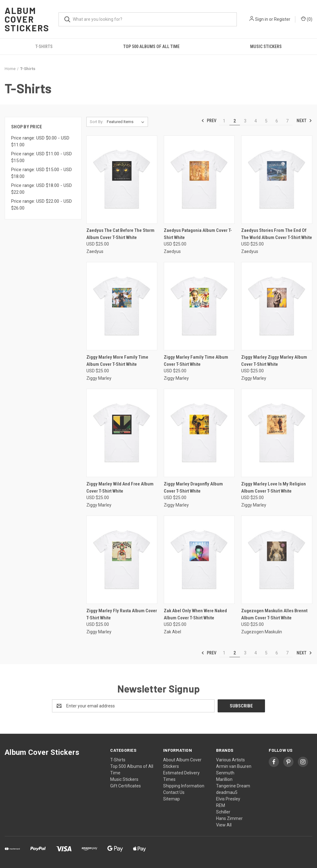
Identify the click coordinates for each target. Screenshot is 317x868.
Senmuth (225, 773)
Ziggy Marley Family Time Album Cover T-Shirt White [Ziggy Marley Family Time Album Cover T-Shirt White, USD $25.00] (196, 361)
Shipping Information (184, 786)
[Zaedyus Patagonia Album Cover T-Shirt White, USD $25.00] (199, 180)
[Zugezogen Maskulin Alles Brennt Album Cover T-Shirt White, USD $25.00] (277, 560)
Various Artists (230, 760)
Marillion (224, 779)
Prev (209, 121)
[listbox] (127, 122)
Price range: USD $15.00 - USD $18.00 (41, 173)
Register (282, 19)
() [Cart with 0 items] (307, 19)
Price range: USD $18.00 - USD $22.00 (41, 189)
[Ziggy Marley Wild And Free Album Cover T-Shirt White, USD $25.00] (122, 433)
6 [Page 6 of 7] (277, 121)
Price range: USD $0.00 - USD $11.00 (40, 142)
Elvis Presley (228, 799)
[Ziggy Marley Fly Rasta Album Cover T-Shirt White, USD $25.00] (122, 560)
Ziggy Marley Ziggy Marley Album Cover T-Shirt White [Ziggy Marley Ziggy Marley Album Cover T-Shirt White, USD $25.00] (274, 361)
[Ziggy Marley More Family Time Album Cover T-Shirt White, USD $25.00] (122, 306)
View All (224, 825)
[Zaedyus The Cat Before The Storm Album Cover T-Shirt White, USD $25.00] (122, 180)
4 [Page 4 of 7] (256, 121)
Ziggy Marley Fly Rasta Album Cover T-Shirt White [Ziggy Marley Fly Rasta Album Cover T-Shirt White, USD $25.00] (122, 614)
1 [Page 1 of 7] (224, 121)
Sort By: (97, 122)
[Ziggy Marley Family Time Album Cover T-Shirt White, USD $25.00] (199, 306)
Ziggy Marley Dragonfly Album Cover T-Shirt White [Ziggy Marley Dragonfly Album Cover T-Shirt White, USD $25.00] (193, 487)
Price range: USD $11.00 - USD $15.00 (41, 157)
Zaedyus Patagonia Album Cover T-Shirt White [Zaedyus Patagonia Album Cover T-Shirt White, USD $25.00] (198, 234)
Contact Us (174, 792)
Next (304, 121)
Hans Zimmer (229, 818)
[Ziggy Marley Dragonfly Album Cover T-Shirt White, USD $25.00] (199, 433)
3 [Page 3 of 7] (245, 121)
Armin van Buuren (234, 766)
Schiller (223, 812)
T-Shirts (44, 46)
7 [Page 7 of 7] (287, 121)
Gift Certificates (126, 786)
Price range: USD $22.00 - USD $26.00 (41, 205)
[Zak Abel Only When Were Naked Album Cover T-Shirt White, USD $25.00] (199, 560)
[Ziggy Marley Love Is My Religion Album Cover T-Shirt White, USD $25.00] (277, 433)
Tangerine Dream (233, 786)
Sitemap (172, 799)
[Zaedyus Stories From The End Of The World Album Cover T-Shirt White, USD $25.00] (277, 180)
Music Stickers (266, 46)
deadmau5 (227, 792)
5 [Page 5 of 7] (266, 121)
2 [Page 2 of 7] (235, 121)
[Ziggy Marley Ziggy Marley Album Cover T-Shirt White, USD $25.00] (277, 306)
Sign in (262, 19)
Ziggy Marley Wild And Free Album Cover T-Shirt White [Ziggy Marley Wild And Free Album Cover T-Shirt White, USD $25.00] (120, 487)
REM (221, 805)
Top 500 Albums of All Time (151, 46)
